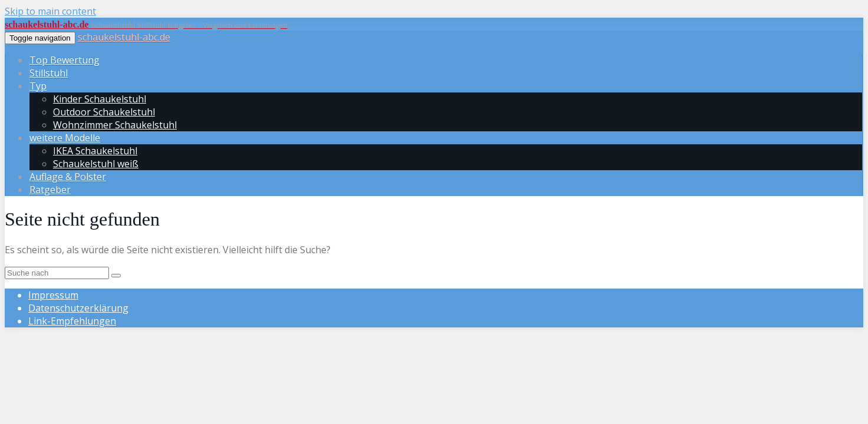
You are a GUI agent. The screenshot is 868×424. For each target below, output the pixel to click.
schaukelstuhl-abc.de (124, 37)
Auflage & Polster (68, 177)
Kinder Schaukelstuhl (100, 99)
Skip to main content (50, 11)
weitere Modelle (65, 138)
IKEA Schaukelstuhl (95, 151)
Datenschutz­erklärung (78, 308)
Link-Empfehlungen (72, 321)
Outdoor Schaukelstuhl (104, 112)
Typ (38, 86)
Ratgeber (50, 190)
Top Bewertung (65, 60)
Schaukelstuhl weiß (96, 164)
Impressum (53, 295)
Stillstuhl (49, 73)
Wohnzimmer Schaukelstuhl (115, 125)
